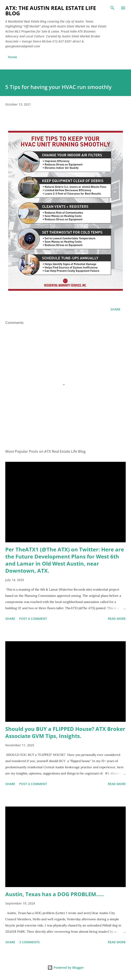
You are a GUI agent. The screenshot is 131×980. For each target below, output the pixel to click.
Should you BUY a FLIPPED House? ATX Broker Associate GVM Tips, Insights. (65, 732)
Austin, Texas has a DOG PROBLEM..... (55, 894)
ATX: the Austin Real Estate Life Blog (51, 11)
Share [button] (115, 309)
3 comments (29, 942)
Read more (117, 619)
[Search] (112, 8)
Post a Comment (33, 619)
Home (12, 57)
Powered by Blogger (66, 967)
